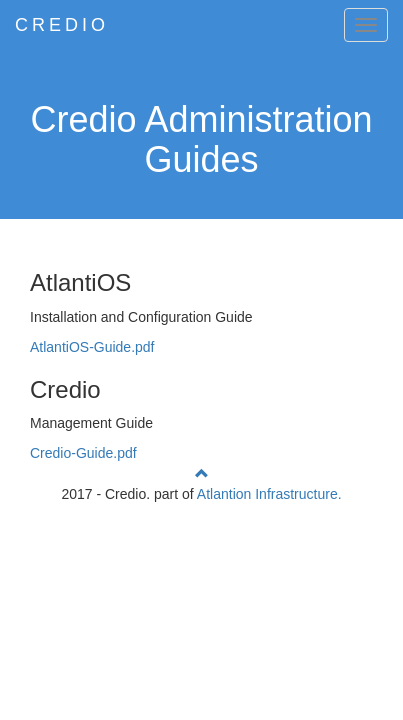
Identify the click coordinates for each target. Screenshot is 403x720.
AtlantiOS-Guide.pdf (92, 347)
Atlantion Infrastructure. (269, 494)
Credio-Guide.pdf (83, 453)
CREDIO (62, 25)
